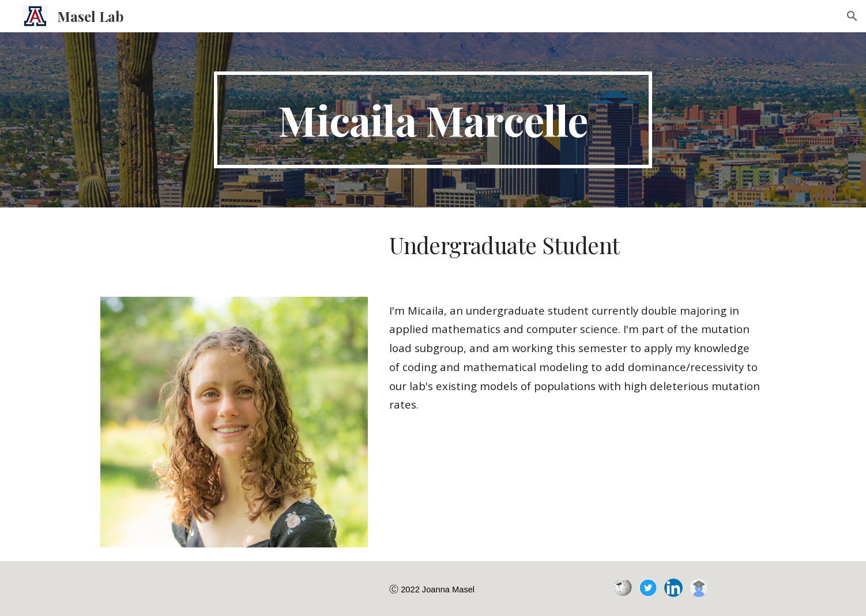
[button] (852, 16)
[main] (433, 120)
